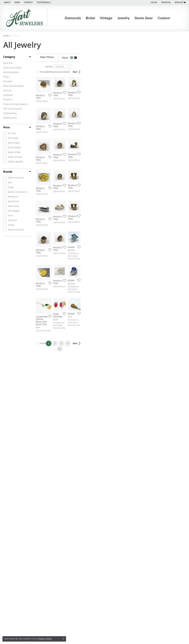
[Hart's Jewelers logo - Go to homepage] (25, 18)
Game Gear (144, 18)
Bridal (90, 18)
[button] (154, 2)
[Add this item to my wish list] (82, 128)
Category (9, 57)
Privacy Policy (45, 639)
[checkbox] (10, 133)
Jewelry (123, 18)
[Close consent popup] (63, 639)
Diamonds (73, 18)
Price (7, 127)
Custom (164, 18)
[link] (7, 2)
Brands (8, 172)
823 (125, 583)
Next (180, 72)
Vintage (106, 18)
